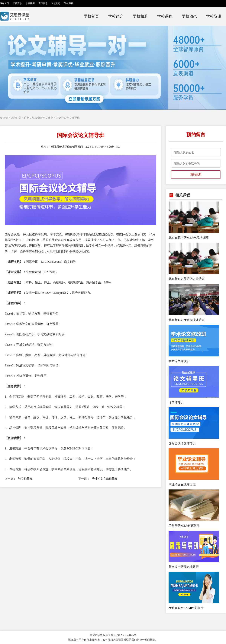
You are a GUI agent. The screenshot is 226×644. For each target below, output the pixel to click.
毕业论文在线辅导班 (105, 479)
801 (118, 147)
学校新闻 (30, 3)
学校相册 (140, 16)
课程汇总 (16, 118)
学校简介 (116, 16)
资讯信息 (43, 3)
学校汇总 (17, 3)
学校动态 (56, 3)
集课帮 (4, 118)
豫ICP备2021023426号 (124, 635)
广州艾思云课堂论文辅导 (39, 118)
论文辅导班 (25, 479)
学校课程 (69, 3)
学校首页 (91, 16)
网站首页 (5, 3)
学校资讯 (214, 16)
